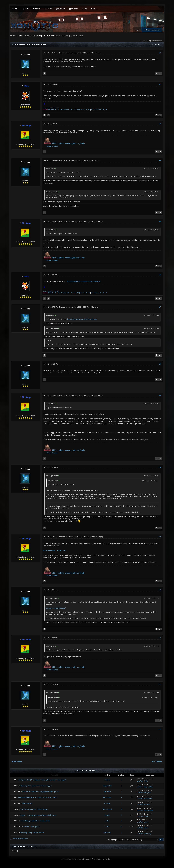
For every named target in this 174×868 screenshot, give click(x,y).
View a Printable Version (20, 839)
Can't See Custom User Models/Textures (34, 809)
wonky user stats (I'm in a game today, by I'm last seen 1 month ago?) (42, 780)
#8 (104, 110)
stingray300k (107, 786)
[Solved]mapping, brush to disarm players (35, 821)
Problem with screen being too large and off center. (38, 815)
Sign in (138, 30)
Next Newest (157, 762)
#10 (160, 467)
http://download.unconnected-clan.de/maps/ (84, 281)
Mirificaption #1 (65, 110)
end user (147, 804)
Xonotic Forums (18, 36)
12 (121, 827)
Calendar (73, 9)
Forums (37, 9)
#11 (160, 537)
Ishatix (146, 816)
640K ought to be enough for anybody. (68, 143)
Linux (49, 146)
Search (48, 9)
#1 (160, 53)
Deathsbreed (107, 809)
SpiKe (146, 781)
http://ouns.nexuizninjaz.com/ (55, 550)
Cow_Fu (107, 815)
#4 (74, 110)
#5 (86, 110)
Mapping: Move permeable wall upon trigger (36, 786)
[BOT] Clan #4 (98, 110)
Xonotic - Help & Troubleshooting (44, 36)
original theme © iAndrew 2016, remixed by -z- (97, 859)
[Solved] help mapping (32, 827)
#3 (72, 110)
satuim (27, 55)
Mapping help (27, 803)
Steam (45, 108)
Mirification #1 (52, 110)
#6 (89, 110)
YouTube (57, 108)
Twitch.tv (51, 108)
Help (84, 9)
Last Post (140, 781)
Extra (93, 9)
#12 (160, 590)
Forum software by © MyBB (71, 859)
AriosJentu (147, 793)
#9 (106, 110)
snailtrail (107, 780)
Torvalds (55, 146)
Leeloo (107, 821)
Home (15, 9)
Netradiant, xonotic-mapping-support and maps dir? (41, 792)
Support (28, 36)
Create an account (152, 30)
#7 (92, 110)
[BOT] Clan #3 (80, 110)
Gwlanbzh (107, 792)
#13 (160, 638)
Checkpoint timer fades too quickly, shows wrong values (38, 797)
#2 (160, 85)
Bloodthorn (107, 797)
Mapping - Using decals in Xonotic (32, 833)
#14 (160, 684)
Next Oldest (17, 762)
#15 (160, 729)
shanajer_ (107, 803)
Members (60, 9)
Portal (26, 9)
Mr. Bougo (98, 222)
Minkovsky (107, 833)
